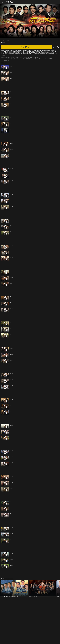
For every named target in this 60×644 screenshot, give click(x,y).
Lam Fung (23, 59)
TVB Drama (13, 57)
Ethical (25, 57)
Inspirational (35, 57)
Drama (18, 57)
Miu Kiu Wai (13, 59)
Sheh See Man (36, 59)
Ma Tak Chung (29, 59)
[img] (9, 2)
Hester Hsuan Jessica (44, 59)
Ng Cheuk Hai (7, 60)
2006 (4, 56)
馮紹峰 (50, 59)
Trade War (30, 57)
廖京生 (18, 59)
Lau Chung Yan (7, 59)
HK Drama (8, 57)
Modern (21, 57)
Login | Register (26, 47)
